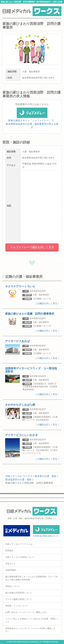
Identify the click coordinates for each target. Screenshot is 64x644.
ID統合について (12, 586)
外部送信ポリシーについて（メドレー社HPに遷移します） (30, 630)
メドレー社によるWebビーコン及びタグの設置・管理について (32, 620)
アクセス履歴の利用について (19, 599)
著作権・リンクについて (17, 606)
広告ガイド (10, 564)
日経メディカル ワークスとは (19, 544)
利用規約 (9, 551)
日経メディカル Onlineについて (20, 557)
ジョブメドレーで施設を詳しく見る (32, 247)
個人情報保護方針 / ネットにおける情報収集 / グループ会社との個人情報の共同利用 (32, 578)
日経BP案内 (11, 570)
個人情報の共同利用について (19, 593)
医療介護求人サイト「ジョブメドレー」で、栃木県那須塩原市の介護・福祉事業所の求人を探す (32, 120)
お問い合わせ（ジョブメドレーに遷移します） (27, 612)
